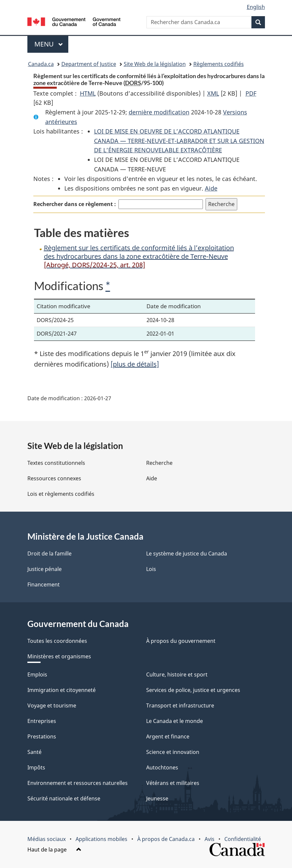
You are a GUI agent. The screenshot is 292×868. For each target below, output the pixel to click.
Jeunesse (157, 798)
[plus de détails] (135, 364)
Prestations (42, 736)
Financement (44, 584)
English (256, 7)
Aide (211, 188)
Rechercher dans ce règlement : (75, 204)
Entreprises (42, 721)
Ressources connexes (54, 478)
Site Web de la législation (155, 64)
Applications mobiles (101, 839)
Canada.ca (41, 64)
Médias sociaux (47, 839)
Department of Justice (89, 64)
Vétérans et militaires (173, 783)
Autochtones (162, 767)
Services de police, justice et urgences (193, 690)
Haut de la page (54, 850)
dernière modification (159, 112)
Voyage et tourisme (52, 705)
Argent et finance (168, 736)
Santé (34, 752)
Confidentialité (243, 839)
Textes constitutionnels (56, 463)
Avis (210, 839)
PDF (251, 93)
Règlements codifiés (219, 64)
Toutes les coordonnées (57, 641)
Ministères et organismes (59, 656)
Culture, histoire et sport (177, 674)
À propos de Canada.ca (166, 839)
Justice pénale (45, 569)
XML (213, 93)
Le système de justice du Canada (187, 554)
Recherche (159, 463)
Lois (151, 569)
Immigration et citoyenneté (62, 690)
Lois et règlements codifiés (61, 494)
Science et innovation (173, 752)
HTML (88, 93)
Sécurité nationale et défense (64, 798)
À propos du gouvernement (181, 641)
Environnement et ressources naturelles (78, 783)
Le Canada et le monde (175, 721)
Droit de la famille (49, 554)
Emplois (37, 674)
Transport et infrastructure (180, 705)
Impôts (36, 767)
